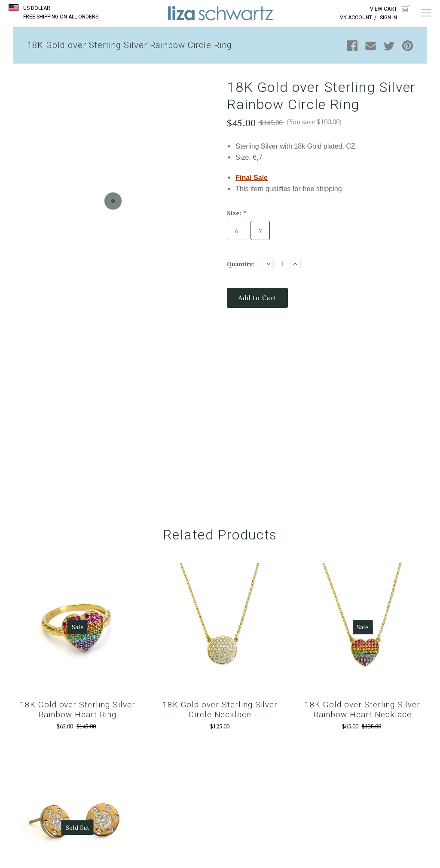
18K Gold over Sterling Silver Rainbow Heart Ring (78, 710)
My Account (356, 18)
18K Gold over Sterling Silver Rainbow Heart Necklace (362, 710)
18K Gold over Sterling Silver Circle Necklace (220, 710)
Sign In (388, 18)
